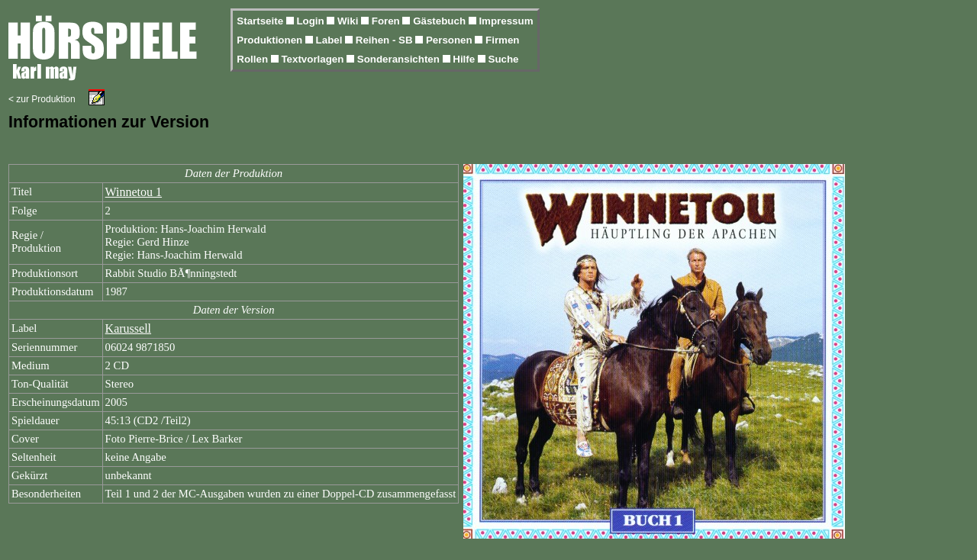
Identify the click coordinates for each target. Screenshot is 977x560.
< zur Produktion (42, 99)
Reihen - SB (386, 40)
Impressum (506, 21)
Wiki (349, 21)
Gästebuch (441, 21)
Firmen (502, 40)
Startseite (261, 21)
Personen (450, 40)
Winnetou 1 (134, 192)
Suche (504, 59)
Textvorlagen (314, 59)
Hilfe (465, 59)
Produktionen (271, 40)
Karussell (128, 328)
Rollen (253, 59)
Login (311, 21)
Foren (387, 21)
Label (331, 40)
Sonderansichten (400, 59)
